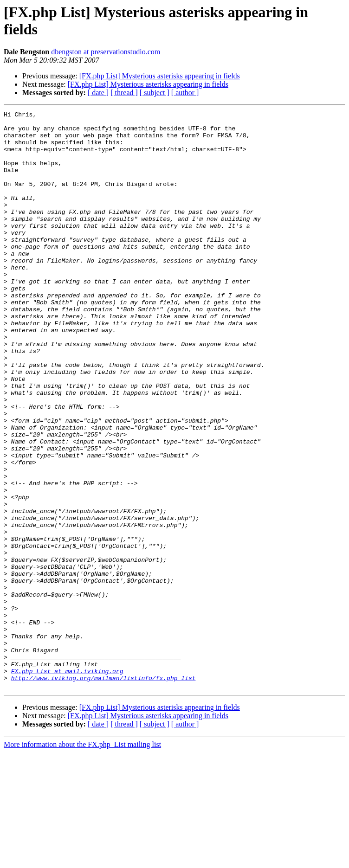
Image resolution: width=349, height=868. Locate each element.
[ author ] (185, 93)
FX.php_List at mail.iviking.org (67, 784)
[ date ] (98, 93)
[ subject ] (155, 93)
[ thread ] (124, 93)
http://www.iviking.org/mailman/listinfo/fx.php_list (103, 792)
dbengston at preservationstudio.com (106, 52)
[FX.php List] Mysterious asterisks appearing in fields (160, 76)
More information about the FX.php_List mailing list (82, 860)
